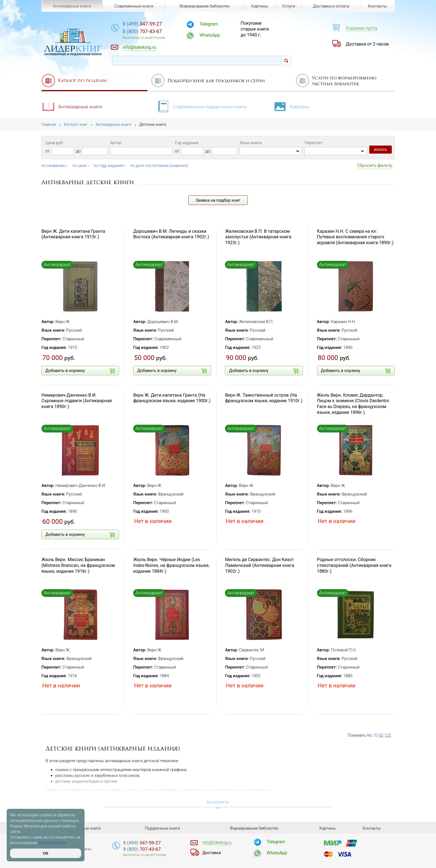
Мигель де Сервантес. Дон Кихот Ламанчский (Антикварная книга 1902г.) (260, 565)
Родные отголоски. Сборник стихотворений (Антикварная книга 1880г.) (354, 565)
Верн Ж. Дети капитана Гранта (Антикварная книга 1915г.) (73, 234)
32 (376, 735)
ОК (45, 853)
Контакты (377, 6)
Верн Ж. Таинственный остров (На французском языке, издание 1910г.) (264, 398)
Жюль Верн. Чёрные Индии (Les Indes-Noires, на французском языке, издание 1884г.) (171, 565)
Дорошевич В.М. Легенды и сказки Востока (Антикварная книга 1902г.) (171, 234)
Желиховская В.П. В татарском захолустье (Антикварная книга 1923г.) (258, 237)
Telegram (216, 24)
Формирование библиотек (204, 6)
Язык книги (251, 143)
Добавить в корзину (80, 371)
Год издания (187, 143)
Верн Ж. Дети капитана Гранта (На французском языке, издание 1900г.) (172, 398)
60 (381, 735)
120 (388, 735)
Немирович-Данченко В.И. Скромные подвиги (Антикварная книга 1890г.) (77, 401)
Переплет (314, 143)
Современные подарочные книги (203, 106)
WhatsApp (217, 35)
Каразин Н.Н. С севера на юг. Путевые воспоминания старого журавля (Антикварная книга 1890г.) (355, 237)
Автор (116, 143)
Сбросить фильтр (375, 165)
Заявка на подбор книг (218, 200)
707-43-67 (152, 32)
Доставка (212, 852)
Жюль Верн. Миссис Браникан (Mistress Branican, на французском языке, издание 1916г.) (78, 565)
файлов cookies (53, 843)
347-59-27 (152, 24)
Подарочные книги (162, 828)
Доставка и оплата (331, 6)
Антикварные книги (73, 106)
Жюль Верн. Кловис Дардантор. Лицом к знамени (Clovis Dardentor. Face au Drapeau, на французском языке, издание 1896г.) (354, 403)
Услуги (288, 6)
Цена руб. (54, 143)
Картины (294, 106)
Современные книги (133, 6)
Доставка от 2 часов (367, 44)
